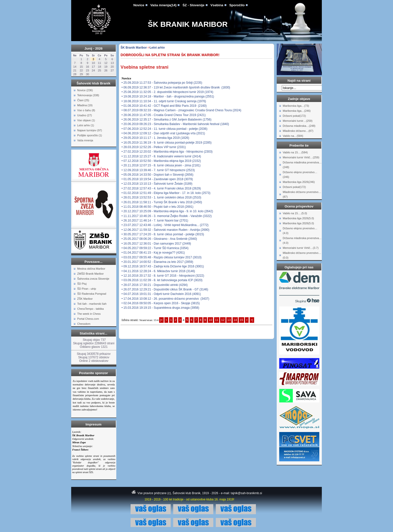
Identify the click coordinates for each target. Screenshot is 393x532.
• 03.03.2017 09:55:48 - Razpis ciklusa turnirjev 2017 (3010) (162, 257)
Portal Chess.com (88, 319)
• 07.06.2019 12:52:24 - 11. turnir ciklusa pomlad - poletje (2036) (164, 129)
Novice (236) (85, 90)
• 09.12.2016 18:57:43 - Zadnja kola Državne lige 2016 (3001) (163, 266)
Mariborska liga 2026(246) (299, 182)
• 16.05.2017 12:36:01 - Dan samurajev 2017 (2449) (156, 244)
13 (229, 320)
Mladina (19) (85, 105)
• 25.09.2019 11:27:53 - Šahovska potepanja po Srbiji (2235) (162, 83)
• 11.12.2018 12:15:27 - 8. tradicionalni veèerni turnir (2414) (161, 156)
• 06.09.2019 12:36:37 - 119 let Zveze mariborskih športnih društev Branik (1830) (176, 87)
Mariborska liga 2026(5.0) (298, 218)
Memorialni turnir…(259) (298, 121)
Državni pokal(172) (294, 116)
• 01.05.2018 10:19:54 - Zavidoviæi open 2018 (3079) (157, 179)
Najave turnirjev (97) (90, 130)
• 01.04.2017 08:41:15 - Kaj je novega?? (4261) (153, 253)
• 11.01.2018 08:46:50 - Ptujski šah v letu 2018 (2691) (157, 207)
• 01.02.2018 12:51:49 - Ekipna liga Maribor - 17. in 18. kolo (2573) (166, 193)
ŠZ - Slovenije (193, 5)
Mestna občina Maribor (91, 269)
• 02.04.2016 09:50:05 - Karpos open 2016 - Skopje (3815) (161, 303)
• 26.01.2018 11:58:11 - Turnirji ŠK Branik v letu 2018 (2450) (162, 202)
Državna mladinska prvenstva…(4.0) (302, 240)
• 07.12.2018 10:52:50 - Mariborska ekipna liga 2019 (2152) (161, 161)
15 (241, 320)
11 (217, 320)
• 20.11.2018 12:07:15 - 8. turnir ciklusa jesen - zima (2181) (161, 165)
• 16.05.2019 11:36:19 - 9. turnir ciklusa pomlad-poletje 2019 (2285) (167, 143)
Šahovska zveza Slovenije (93, 279)
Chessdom (84, 324)
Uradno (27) (85, 115)
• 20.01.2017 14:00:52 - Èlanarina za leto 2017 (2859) (157, 262)
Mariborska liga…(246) (297, 111)
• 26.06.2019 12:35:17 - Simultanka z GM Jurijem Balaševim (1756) (166, 120)
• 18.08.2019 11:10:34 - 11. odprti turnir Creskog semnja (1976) (164, 101)
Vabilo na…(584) (293, 136)
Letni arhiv (157, 48)
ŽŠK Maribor (85, 299)
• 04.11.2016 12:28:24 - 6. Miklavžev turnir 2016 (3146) (158, 271)
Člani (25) (83, 100)
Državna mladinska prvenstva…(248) (302, 165)
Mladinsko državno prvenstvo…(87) (302, 194)
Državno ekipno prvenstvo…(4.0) (300, 231)
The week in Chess (89, 314)
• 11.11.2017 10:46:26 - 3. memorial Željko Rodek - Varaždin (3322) (167, 216)
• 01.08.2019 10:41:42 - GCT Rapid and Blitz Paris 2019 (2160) (164, 106)
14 (235, 320)
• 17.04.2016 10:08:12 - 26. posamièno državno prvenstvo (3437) (165, 299)
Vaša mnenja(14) (163, 5)
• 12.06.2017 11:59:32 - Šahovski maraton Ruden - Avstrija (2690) (165, 230)
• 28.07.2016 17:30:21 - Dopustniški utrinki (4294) (155, 285)
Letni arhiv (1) (86, 125)
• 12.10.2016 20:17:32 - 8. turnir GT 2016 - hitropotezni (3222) (163, 276)
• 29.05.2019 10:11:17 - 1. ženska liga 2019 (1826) (155, 138)
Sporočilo (237, 5)
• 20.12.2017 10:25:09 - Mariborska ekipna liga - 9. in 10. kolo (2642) (167, 211)
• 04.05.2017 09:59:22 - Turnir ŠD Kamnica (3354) (155, 248)
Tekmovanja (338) (88, 95)
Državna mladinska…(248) (299, 126)
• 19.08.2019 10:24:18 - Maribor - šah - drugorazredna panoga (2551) (168, 96)
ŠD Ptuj (82, 284)
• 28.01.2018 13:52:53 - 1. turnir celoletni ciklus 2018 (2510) (161, 197)
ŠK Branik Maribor (188, 24)
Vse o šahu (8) (86, 110)
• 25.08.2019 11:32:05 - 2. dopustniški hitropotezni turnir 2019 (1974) (167, 92)
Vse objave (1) (86, 120)
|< (161, 320)
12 (223, 320)
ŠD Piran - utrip (87, 289)
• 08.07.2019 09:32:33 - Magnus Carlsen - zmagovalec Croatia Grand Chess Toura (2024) (181, 110)
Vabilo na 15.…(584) (295, 152)
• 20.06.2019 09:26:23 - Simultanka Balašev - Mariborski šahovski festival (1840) (175, 124)
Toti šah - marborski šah (92, 304)
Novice (139, 5)
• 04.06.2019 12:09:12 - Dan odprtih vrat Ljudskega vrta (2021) (163, 133)
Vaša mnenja (85, 140)
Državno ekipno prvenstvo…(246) (300, 175)
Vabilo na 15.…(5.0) (295, 213)
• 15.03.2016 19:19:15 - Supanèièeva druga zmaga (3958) (160, 308)
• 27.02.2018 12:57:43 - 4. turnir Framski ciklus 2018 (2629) (161, 188)
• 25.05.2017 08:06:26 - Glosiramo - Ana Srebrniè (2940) (159, 239)
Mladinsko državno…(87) (298, 131)
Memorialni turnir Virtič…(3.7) (301, 248)
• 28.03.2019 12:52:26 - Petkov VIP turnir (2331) (154, 147)
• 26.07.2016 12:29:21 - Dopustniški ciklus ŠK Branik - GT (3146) (165, 289)
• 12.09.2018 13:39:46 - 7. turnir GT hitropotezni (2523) (158, 170)
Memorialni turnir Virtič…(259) (301, 157)
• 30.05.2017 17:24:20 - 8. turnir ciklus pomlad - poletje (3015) (163, 234)
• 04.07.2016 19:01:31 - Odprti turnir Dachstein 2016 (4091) (161, 294)
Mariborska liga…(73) (296, 106)
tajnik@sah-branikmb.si (247, 493)
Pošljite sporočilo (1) (90, 135)
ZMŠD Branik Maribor (90, 274)
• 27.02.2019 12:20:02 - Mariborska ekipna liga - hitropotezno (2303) (167, 152)
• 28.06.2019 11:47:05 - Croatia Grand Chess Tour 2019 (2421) (164, 115)
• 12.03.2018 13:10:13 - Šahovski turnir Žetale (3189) (157, 184)
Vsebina (217, 5)
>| (252, 320)
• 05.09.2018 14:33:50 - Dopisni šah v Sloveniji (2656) (157, 175)
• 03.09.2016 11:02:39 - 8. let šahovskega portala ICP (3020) (162, 280)
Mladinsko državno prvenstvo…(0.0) (302, 255)
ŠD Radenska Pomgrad (92, 294)
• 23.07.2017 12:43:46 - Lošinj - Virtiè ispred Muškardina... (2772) (165, 225)
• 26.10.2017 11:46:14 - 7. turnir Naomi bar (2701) (155, 221)
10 (210, 320)
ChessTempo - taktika (90, 309)
